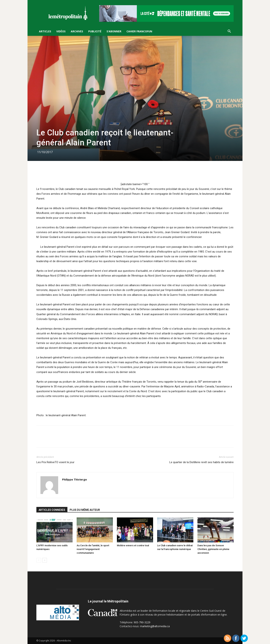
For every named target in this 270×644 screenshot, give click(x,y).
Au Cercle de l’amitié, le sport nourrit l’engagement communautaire (93, 549)
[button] (229, 32)
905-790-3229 (142, 622)
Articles (45, 31)
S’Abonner (114, 31)
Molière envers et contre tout (133, 545)
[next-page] (45, 560)
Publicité (95, 31)
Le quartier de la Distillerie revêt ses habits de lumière (201, 462)
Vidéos (61, 31)
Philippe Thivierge (74, 479)
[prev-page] (39, 560)
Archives (77, 31)
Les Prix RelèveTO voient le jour (55, 462)
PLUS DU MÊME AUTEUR (85, 510)
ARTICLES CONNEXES (52, 510)
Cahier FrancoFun (139, 31)
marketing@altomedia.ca (155, 626)
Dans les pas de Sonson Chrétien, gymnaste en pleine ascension (213, 549)
